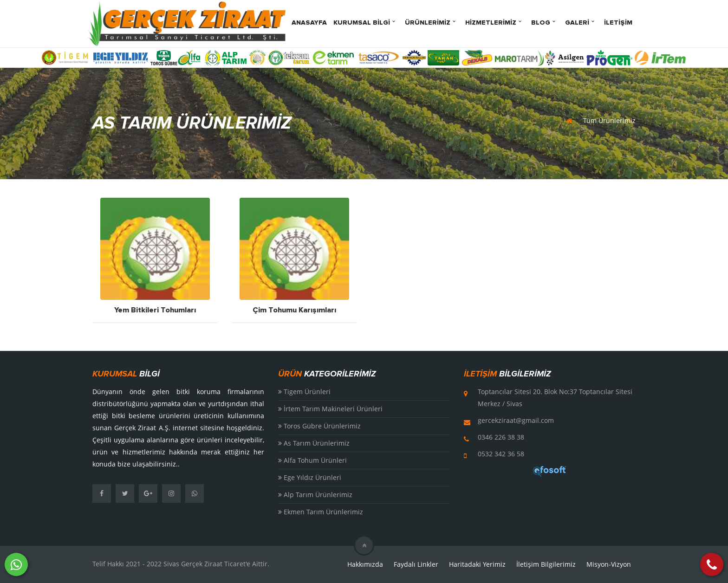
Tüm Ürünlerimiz (609, 120)
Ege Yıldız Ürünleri (310, 477)
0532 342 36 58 (501, 454)
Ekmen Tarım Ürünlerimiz (321, 512)
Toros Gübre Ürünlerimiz (319, 426)
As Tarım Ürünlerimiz (314, 443)
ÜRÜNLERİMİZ (428, 23)
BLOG (541, 23)
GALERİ (577, 23)
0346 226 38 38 (501, 437)
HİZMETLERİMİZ (491, 23)
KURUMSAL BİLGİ (362, 23)
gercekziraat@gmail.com (516, 420)
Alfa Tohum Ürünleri (312, 460)
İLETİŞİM (618, 23)
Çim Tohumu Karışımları (294, 310)
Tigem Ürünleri (304, 392)
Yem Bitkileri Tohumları (155, 310)
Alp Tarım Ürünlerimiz (315, 495)
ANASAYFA (309, 23)
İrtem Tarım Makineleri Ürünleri (330, 409)
